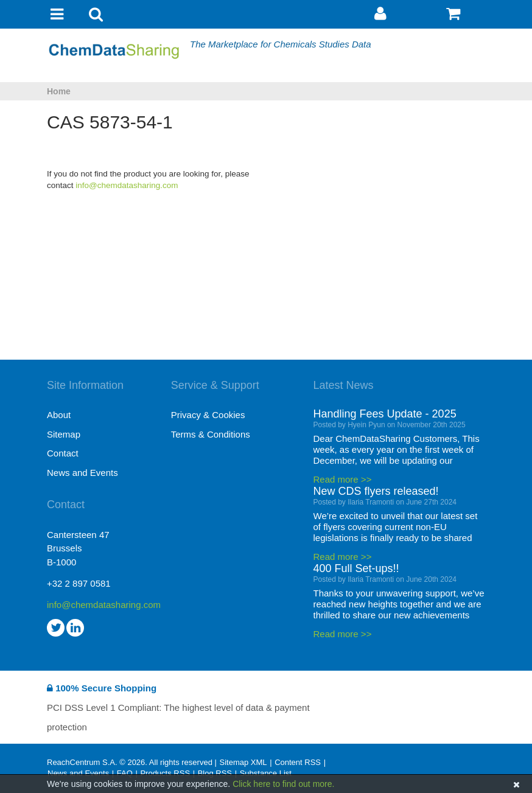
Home (59, 91)
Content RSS (298, 762)
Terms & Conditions (211, 434)
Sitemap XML (243, 762)
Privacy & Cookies (208, 415)
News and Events (82, 473)
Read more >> (343, 479)
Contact (63, 453)
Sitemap (64, 434)
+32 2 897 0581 (79, 583)
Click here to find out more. (283, 784)
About (59, 415)
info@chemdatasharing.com (127, 185)
